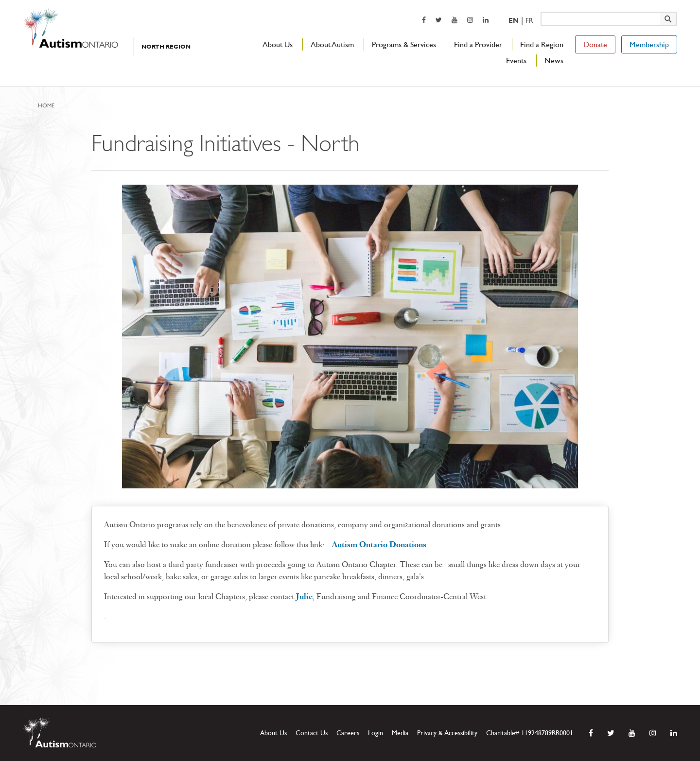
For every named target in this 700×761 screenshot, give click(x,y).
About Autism (332, 44)
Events (516, 61)
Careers (348, 733)
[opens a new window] (424, 20)
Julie (304, 597)
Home (46, 105)
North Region (166, 47)
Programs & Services (404, 44)
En (514, 21)
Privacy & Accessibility (447, 733)
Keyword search (540, 11)
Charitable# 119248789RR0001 (530, 733)
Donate (595, 44)
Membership (649, 44)
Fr (529, 21)
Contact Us (312, 733)
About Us (278, 44)
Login (376, 733)
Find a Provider (478, 44)
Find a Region (542, 44)
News (554, 61)
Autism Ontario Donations (379, 545)
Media (400, 733)
